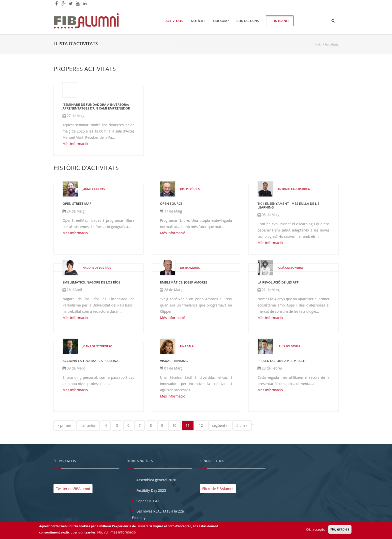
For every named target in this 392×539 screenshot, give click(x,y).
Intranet (280, 21)
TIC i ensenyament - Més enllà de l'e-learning (289, 205)
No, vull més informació (116, 533)
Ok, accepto (316, 530)
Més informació (75, 144)
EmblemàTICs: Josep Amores (184, 282)
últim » (242, 425)
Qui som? (221, 21)
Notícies (198, 21)
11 (188, 425)
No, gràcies (340, 530)
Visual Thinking (174, 361)
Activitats (174, 21)
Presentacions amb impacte (282, 361)
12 (201, 425)
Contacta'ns (248, 21)
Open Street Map (77, 203)
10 (174, 425)
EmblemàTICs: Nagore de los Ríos (91, 282)
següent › (220, 425)
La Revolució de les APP (278, 282)
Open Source (171, 203)
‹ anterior (88, 425)
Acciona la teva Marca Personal (91, 361)
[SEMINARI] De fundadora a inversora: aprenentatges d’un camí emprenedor (96, 106)
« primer (64, 425)
